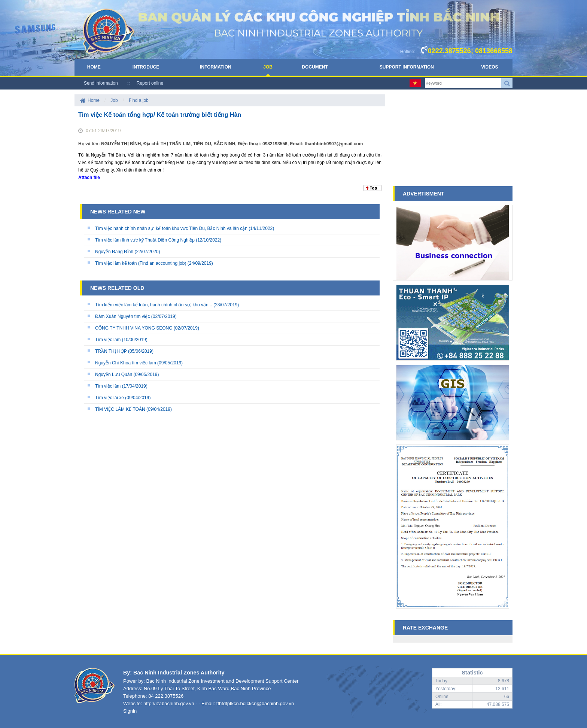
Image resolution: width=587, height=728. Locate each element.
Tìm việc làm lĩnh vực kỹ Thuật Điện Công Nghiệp (145, 240)
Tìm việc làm (108, 340)
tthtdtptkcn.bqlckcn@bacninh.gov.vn (255, 703)
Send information (101, 83)
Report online (150, 83)
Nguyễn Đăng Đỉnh (114, 252)
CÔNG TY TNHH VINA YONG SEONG (134, 328)
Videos (489, 67)
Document (315, 67)
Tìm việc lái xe (110, 398)
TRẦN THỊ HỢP (111, 351)
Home (94, 67)
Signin (130, 711)
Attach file (89, 178)
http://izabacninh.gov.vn (169, 703)
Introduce (146, 67)
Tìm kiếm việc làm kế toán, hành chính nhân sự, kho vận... (154, 305)
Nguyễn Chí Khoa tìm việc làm (126, 363)
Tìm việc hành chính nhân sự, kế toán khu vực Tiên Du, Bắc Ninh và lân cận (171, 228)
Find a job (139, 100)
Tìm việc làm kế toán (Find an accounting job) (141, 263)
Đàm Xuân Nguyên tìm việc (122, 316)
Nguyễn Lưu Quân (114, 374)
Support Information (407, 67)
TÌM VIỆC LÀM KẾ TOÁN (120, 409)
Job (268, 67)
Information (216, 67)
